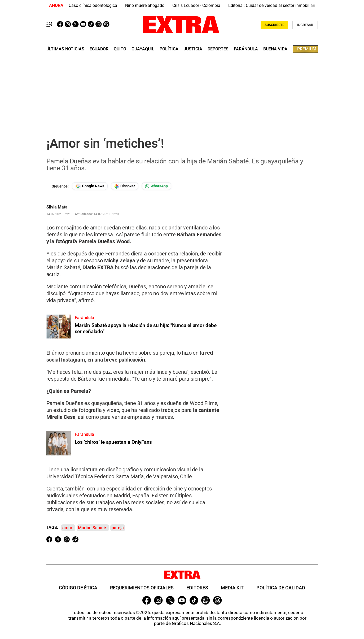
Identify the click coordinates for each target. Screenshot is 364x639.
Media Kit (232, 588)
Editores (197, 588)
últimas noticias (65, 49)
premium (307, 49)
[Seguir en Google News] (90, 186)
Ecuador (99, 49)
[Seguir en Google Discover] (125, 186)
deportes (218, 49)
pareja (118, 528)
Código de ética (78, 588)
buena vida (275, 49)
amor (67, 528)
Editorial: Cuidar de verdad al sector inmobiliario (273, 5)
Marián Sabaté (92, 528)
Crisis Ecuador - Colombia (196, 5)
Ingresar (305, 25)
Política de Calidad (281, 588)
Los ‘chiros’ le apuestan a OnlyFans (113, 442)
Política (169, 49)
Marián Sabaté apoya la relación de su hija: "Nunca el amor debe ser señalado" (146, 328)
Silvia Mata (57, 207)
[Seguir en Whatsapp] (156, 186)
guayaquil (143, 49)
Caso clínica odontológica (93, 5)
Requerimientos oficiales (142, 588)
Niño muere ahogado (145, 5)
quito (120, 49)
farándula (246, 49)
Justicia (193, 49)
